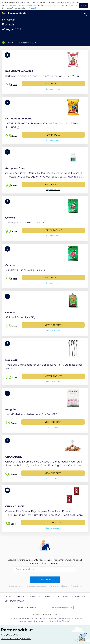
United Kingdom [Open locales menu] (62, 608)
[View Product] (45, 72)
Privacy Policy (35, 8)
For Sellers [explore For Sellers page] (79, 597)
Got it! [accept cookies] (84, 6)
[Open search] (85, 15)
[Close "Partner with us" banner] (87, 628)
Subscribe (45, 580)
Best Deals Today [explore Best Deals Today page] (14, 601)
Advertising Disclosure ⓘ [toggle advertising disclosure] (26, 608)
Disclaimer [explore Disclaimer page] (45, 597)
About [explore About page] (8, 597)
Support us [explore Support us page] (62, 597)
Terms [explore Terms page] (32, 597)
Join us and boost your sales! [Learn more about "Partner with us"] (16, 639)
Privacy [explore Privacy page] (20, 597)
